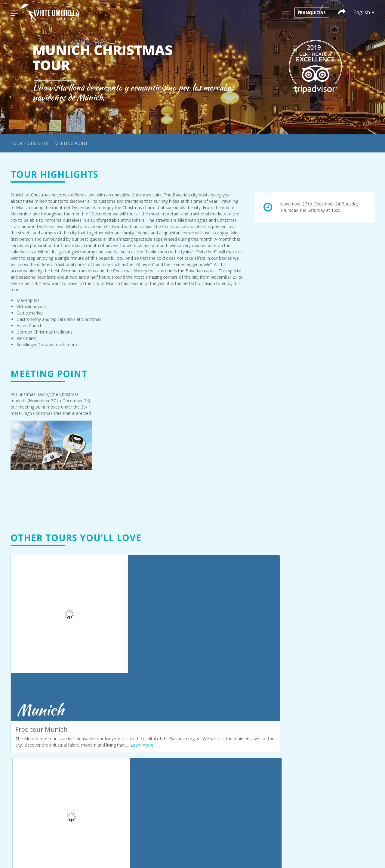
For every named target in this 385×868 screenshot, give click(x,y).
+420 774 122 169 (327, 758)
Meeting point (71, 143)
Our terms (115, 786)
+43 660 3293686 (224, 744)
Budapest (114, 715)
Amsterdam (116, 709)
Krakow (112, 728)
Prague (112, 747)
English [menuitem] (220, 852)
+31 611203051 (222, 714)
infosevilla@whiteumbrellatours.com (337, 782)
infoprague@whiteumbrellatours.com (338, 748)
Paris (109, 741)
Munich (112, 734)
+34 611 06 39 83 (327, 788)
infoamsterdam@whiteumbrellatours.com (240, 708)
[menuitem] (179, 852)
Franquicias (312, 13)
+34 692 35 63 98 (224, 773)
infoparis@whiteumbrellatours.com (336, 725)
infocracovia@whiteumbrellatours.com (237, 796)
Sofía (110, 760)
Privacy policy (118, 780)
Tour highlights (29, 143)
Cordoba (113, 722)
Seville (111, 753)
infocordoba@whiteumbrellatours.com (237, 767)
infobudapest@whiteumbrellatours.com (237, 737)
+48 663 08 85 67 (224, 803)
